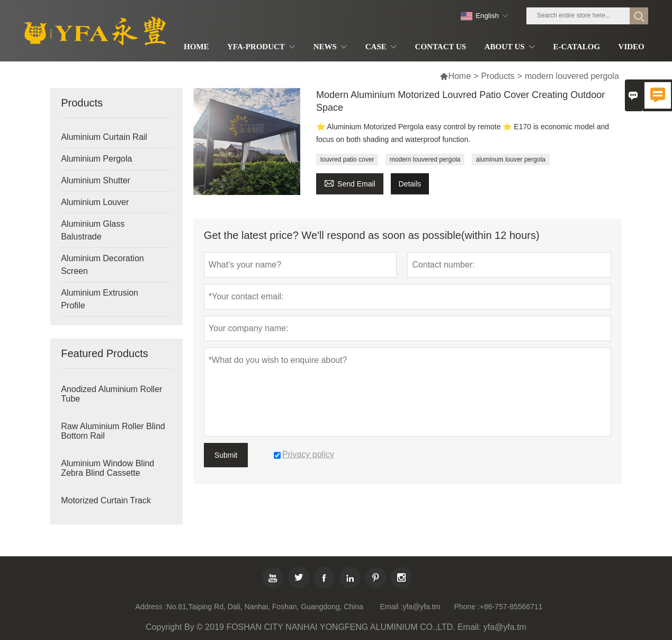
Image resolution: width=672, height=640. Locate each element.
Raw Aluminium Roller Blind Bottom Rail (113, 431)
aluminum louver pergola (511, 159)
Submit (226, 455)
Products (498, 76)
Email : (391, 607)
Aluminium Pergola (96, 159)
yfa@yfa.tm (421, 607)
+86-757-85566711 (511, 607)
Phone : (467, 607)
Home (459, 76)
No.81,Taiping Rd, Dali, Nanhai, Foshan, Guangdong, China (265, 607)
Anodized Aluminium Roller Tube (111, 394)
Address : (151, 607)
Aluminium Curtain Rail (104, 137)
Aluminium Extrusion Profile (100, 299)
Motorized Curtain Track (106, 500)
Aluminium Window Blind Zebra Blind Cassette (107, 468)
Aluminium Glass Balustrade (93, 230)
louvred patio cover (347, 159)
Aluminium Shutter (96, 180)
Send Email (350, 183)
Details (410, 184)
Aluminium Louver (95, 202)
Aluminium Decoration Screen (102, 265)
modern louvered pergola (425, 159)
